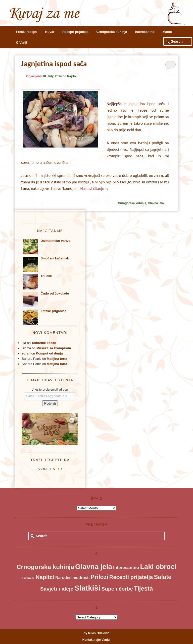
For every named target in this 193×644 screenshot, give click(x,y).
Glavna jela (156, 203)
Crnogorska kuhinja (112, 32)
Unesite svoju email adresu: (50, 390)
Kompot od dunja (49, 353)
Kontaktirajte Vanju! (97, 640)
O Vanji (22, 43)
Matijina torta (57, 359)
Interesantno (145, 32)
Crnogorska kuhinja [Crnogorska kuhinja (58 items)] (45, 567)
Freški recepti (27, 32)
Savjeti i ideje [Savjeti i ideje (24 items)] (57, 589)
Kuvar (50, 32)
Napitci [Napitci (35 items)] (45, 577)
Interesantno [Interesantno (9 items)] (126, 567)
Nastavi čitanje (94, 189)
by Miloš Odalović (96, 633)
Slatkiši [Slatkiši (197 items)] (87, 588)
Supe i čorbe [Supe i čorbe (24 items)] (117, 589)
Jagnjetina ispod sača (54, 64)
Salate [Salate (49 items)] (163, 577)
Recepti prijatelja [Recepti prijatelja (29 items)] (131, 577)
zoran (26, 353)
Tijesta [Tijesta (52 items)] (143, 588)
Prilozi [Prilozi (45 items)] (100, 577)
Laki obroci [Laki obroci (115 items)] (158, 567)
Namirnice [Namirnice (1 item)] (28, 578)
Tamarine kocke (44, 343)
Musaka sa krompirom (54, 348)
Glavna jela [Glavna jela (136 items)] (94, 567)
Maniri (167, 32)
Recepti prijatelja (75, 32)
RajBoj (72, 76)
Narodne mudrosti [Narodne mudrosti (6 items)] (72, 578)
